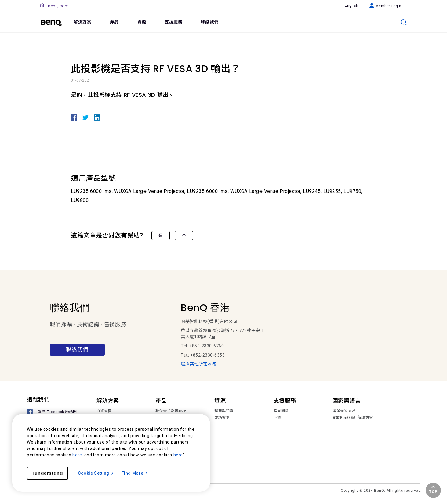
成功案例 (222, 418)
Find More (135, 473)
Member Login (385, 6)
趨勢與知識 (224, 411)
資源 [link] (142, 22)
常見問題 (281, 411)
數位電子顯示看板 (171, 411)
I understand (47, 473)
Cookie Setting (96, 473)
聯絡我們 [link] (210, 22)
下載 (277, 418)
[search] (404, 22)
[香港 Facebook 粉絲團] (53, 412)
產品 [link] (114, 22)
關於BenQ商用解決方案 (353, 418)
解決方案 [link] (82, 22)
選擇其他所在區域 (198, 364)
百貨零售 (104, 411)
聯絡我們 (77, 350)
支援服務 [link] (173, 22)
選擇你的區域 (344, 411)
